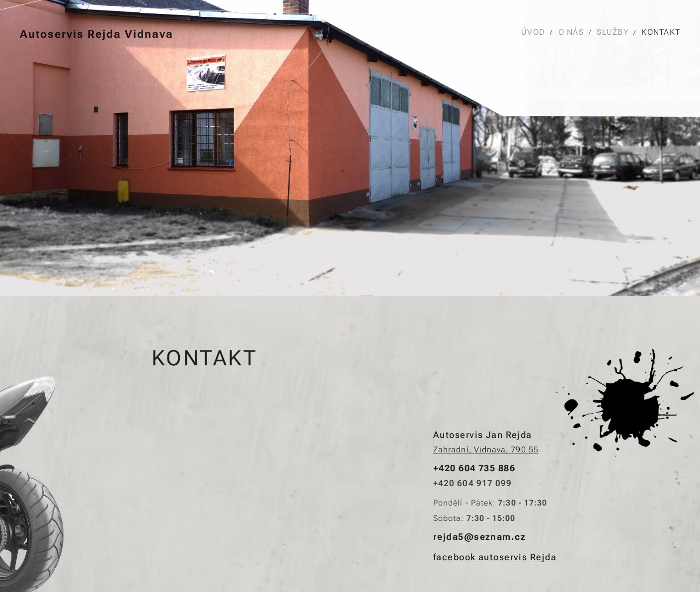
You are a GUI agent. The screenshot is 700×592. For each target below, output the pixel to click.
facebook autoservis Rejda (495, 556)
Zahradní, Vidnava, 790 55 (486, 450)
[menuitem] (535, 32)
